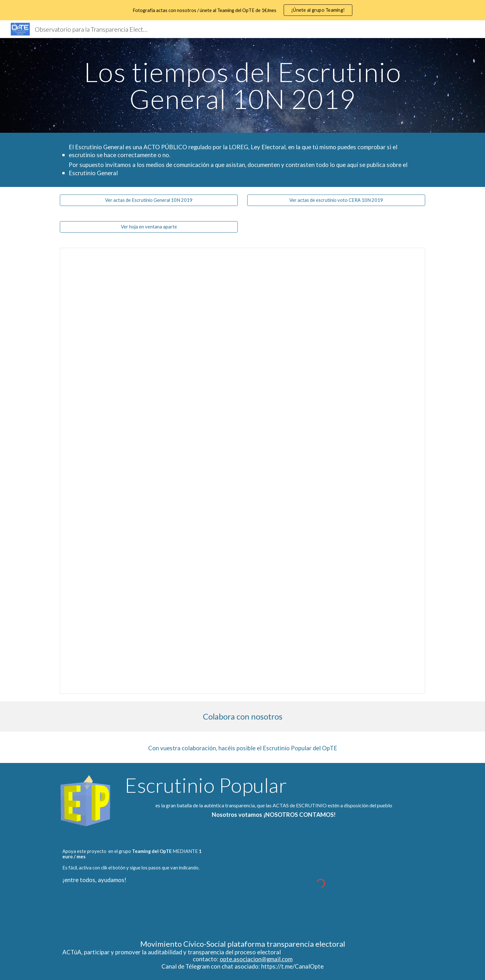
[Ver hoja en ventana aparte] (149, 227)
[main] (242, 85)
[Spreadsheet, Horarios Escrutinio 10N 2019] (242, 471)
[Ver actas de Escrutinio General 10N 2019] (149, 200)
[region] (242, 10)
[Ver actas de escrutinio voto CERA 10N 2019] (336, 200)
